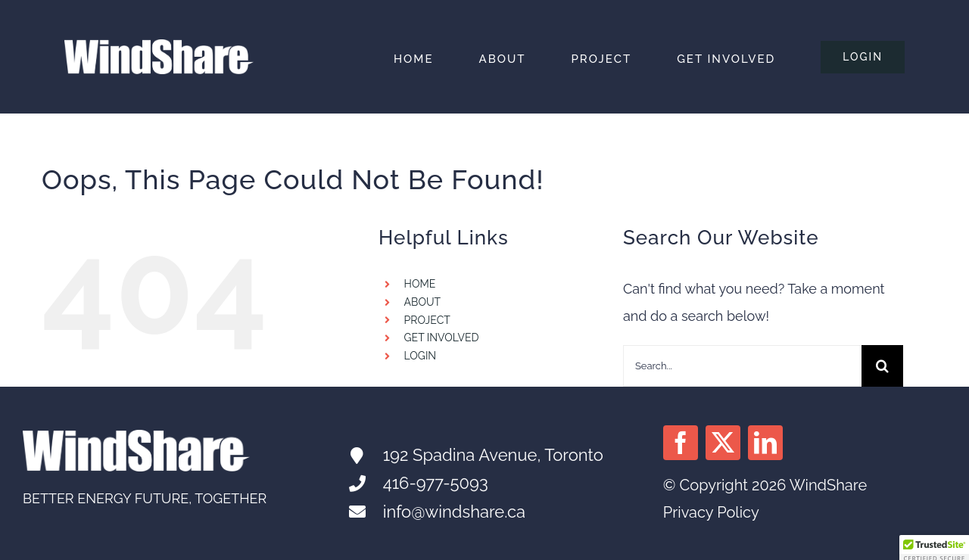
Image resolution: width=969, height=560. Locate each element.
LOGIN (421, 356)
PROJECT (427, 320)
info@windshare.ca (454, 512)
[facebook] (681, 443)
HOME (420, 284)
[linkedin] (765, 443)
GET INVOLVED (442, 338)
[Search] (882, 366)
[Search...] (742, 366)
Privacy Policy (711, 512)
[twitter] (723, 443)
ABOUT (422, 302)
